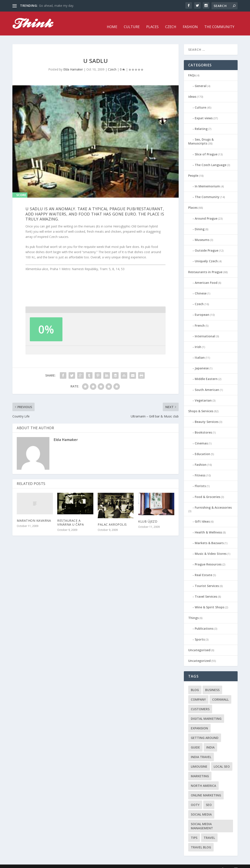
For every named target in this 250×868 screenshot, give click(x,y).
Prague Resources (208, 558)
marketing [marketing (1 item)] (200, 770)
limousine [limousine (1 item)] (199, 760)
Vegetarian (203, 394)
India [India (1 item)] (210, 741)
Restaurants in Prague (205, 265)
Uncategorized (199, 654)
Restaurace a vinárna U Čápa (70, 516)
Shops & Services (201, 405)
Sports (200, 633)
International (205, 330)
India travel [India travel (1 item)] (201, 750)
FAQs (192, 69)
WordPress (83, 863)
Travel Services (206, 590)
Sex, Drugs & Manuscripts (201, 135)
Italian (200, 351)
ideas (192, 90)
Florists (200, 479)
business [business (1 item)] (212, 683)
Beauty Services (207, 415)
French (200, 319)
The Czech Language (211, 158)
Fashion (190, 21)
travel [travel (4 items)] (209, 831)
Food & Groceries (207, 490)
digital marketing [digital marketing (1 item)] (206, 712)
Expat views (204, 112)
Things (193, 611)
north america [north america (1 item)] (203, 779)
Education (202, 447)
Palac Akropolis (112, 518)
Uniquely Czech (206, 255)
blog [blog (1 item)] (195, 683)
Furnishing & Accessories (213, 501)
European (202, 308)
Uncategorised (199, 643)
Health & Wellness (208, 526)
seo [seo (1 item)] (209, 798)
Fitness (200, 469)
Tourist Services (207, 579)
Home (112, 21)
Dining (200, 223)
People (193, 169)
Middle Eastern (206, 372)
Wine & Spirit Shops (210, 601)
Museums (202, 233)
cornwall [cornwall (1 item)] (220, 693)
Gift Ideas (202, 515)
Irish (198, 340)
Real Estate (203, 568)
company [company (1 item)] (198, 693)
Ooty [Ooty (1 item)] (195, 798)
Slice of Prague (206, 147)
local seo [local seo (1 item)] (222, 760)
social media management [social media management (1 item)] (202, 819)
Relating (201, 122)
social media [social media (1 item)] (201, 808)
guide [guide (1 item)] (195, 741)
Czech (171, 21)
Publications (204, 622)
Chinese (201, 287)
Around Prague (206, 212)
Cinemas (201, 437)
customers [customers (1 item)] (200, 702)
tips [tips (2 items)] (194, 831)
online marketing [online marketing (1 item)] (206, 789)
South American (207, 383)
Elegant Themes (42, 863)
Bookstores (203, 426)
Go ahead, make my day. (56, 6)
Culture (132, 21)
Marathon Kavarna (34, 514)
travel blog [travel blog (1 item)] (201, 841)
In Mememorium (207, 180)
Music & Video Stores (211, 547)
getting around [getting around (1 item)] (205, 731)
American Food (206, 276)
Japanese (202, 362)
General (201, 79)
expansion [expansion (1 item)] (199, 722)
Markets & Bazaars (209, 536)
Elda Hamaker (73, 63)
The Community (219, 21)
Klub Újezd (148, 515)
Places (152, 21)
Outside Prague (206, 244)
